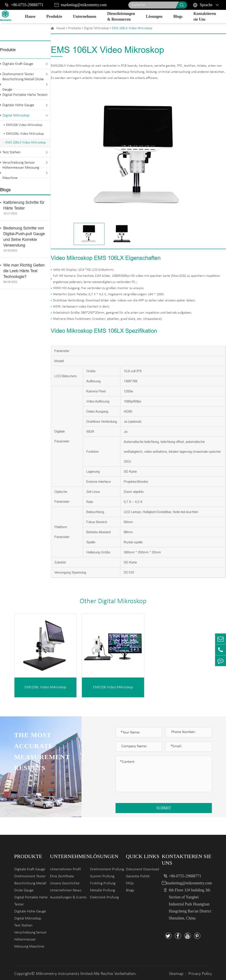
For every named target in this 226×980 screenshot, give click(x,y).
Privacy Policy (200, 974)
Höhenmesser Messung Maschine (21, 173)
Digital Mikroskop (16, 115)
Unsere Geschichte (65, 883)
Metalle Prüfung (102, 890)
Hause (30, 16)
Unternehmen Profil (65, 869)
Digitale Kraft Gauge (18, 64)
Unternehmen (85, 16)
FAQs (130, 883)
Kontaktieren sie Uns (205, 16)
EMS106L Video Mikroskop (25, 134)
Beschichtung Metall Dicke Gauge (23, 84)
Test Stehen (11, 152)
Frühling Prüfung (103, 883)
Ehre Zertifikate (62, 876)
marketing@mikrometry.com (84, 5)
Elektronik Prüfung (104, 897)
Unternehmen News (66, 890)
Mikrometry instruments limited (64, 974)
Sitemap (176, 974)
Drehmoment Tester (30, 876)
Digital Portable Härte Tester (24, 95)
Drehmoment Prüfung (107, 869)
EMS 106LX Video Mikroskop (26, 143)
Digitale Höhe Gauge (18, 105)
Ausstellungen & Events (68, 897)
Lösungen (154, 16)
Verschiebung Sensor (30, 933)
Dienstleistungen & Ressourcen (121, 16)
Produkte (54, 16)
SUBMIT (164, 808)
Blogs (178, 16)
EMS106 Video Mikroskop (24, 125)
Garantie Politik (138, 876)
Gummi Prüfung (102, 876)
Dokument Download (142, 869)
